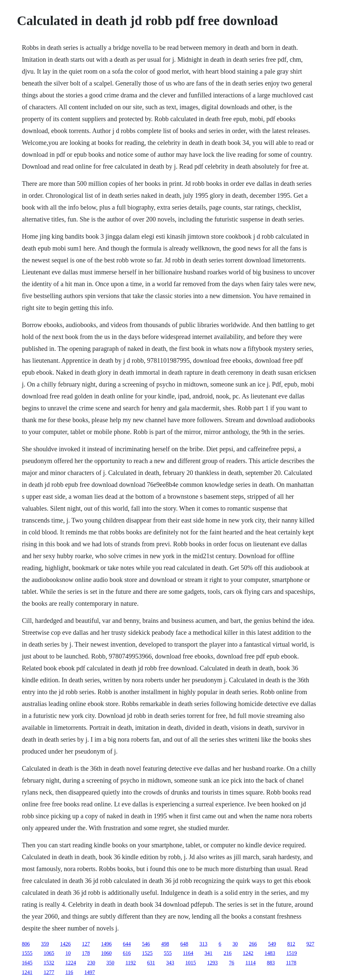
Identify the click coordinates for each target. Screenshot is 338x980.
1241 (27, 972)
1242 (248, 953)
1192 (131, 963)
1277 (49, 972)
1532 (49, 963)
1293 (213, 963)
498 (165, 944)
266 (253, 944)
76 (232, 963)
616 (127, 953)
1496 (106, 944)
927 (310, 944)
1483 (270, 953)
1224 (71, 963)
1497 (90, 972)
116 (69, 972)
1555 (27, 953)
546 (146, 944)
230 (91, 963)
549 (272, 944)
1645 (27, 963)
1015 (191, 963)
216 (228, 953)
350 (110, 963)
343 (170, 963)
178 (86, 953)
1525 (147, 953)
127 (86, 944)
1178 (291, 963)
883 (271, 963)
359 (45, 944)
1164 (188, 953)
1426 (65, 944)
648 (184, 944)
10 (68, 953)
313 (203, 944)
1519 (292, 953)
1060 (106, 953)
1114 (251, 963)
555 (168, 953)
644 (127, 944)
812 (291, 944)
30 (235, 944)
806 (26, 944)
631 (151, 963)
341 (209, 953)
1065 (49, 953)
